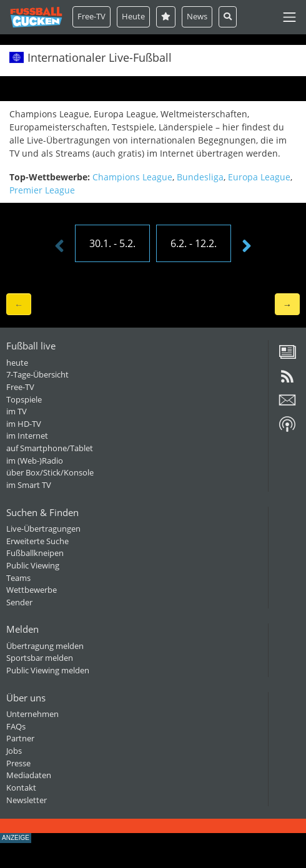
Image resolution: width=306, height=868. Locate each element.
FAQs (16, 726)
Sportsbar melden (40, 658)
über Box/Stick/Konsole (50, 472)
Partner (20, 738)
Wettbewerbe (32, 590)
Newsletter (27, 800)
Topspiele (24, 399)
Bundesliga (200, 177)
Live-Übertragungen (43, 529)
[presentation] (59, 246)
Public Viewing (33, 565)
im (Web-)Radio (35, 461)
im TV (17, 411)
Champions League (132, 177)
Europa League (259, 177)
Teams (18, 578)
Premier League (42, 190)
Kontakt (21, 788)
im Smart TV (29, 485)
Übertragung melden (45, 646)
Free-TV (91, 16)
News (197, 16)
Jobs (14, 751)
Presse (18, 763)
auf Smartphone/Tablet (50, 448)
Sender (19, 602)
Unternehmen (32, 714)
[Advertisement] (153, 849)
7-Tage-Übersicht (37, 374)
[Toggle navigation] (289, 17)
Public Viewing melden (48, 670)
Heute (133, 16)
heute (17, 363)
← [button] (19, 304)
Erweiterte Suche (37, 541)
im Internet (27, 436)
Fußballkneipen (35, 553)
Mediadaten (29, 775)
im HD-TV (24, 424)
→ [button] (287, 304)
